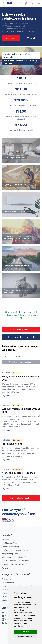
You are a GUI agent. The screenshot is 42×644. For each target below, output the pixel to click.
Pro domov (6, 579)
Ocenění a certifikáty (11, 547)
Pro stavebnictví (9, 583)
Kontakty (6, 568)
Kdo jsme (11, 38)
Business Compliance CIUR (13, 564)
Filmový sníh (7, 600)
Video (31, 38)
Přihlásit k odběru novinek (21, 362)
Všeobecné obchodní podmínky (15, 557)
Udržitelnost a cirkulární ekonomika (17, 550)
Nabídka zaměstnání (10, 543)
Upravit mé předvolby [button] (25, 636)
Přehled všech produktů (21, 330)
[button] (36, 61)
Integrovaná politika (10, 554)
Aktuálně (5, 540)
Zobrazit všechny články (21, 498)
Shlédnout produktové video (21, 337)
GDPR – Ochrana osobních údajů (16, 561)
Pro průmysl (7, 593)
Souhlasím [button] (25, 632)
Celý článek (7, 396)
